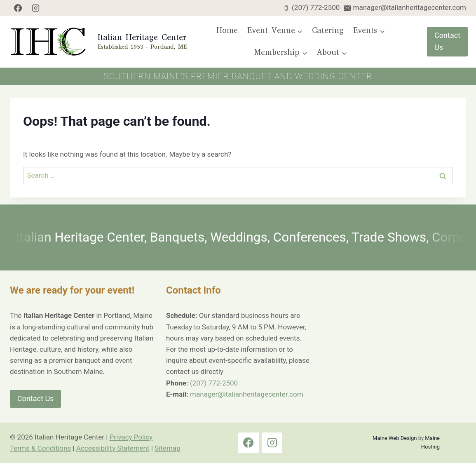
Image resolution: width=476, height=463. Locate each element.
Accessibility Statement (113, 448)
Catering (328, 30)
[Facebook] (18, 8)
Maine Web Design (395, 438)
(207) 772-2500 (214, 383)
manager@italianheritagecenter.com (246, 394)
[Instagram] (36, 8)
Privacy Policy (131, 437)
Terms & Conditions (40, 448)
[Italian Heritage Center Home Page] (97, 42)
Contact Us (447, 41)
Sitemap (168, 448)
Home (227, 30)
